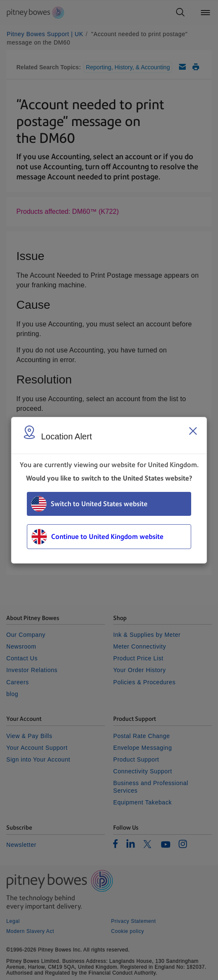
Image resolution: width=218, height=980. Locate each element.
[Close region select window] (193, 431)
